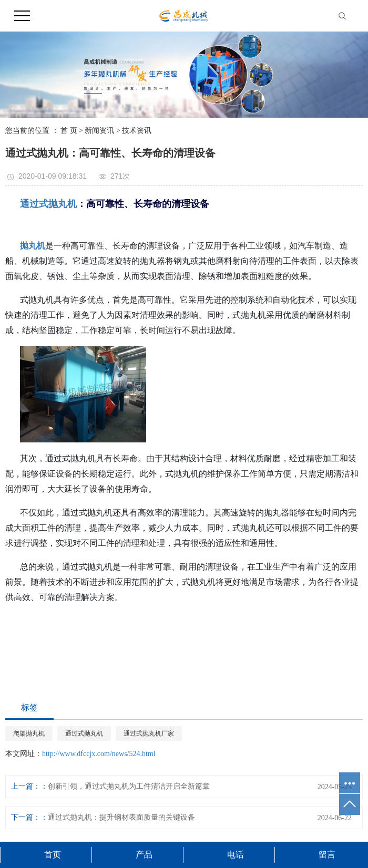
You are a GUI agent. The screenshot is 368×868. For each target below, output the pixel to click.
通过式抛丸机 (84, 733)
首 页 (69, 131)
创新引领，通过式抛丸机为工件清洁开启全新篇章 (129, 786)
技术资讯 (137, 131)
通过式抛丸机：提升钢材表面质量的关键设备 (121, 817)
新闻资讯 (99, 131)
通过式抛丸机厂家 (149, 733)
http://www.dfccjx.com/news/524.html (99, 754)
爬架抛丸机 (29, 733)
